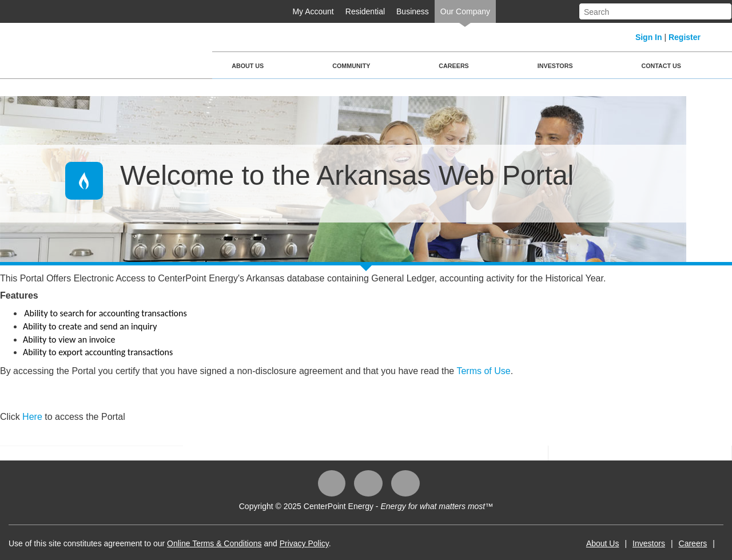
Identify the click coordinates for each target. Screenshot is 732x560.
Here (33, 417)
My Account (313, 11)
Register (685, 37)
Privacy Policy (304, 543)
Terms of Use (483, 371)
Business (413, 11)
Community (351, 66)
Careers (453, 66)
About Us (248, 66)
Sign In (649, 37)
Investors (555, 66)
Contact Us (661, 66)
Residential (365, 11)
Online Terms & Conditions (214, 543)
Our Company (465, 11)
